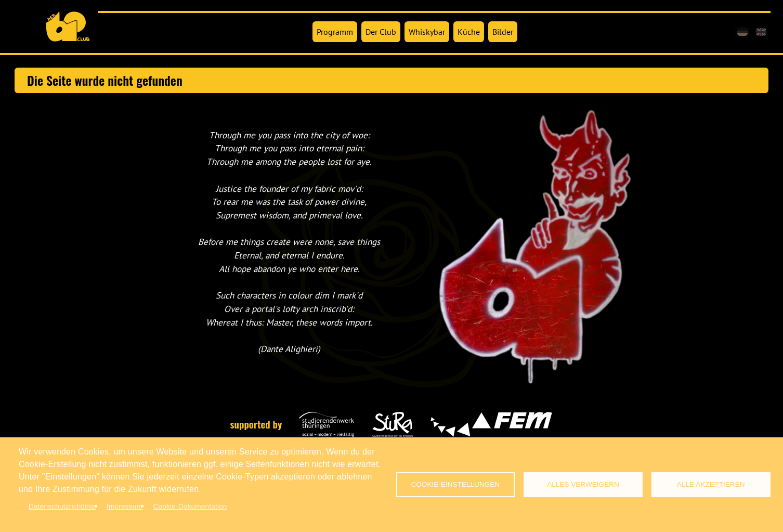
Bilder (503, 32)
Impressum (125, 506)
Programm (335, 32)
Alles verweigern (583, 484)
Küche (469, 32)
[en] (761, 32)
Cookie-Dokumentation (190, 506)
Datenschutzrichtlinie (62, 506)
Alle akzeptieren (711, 484)
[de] (742, 32)
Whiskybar (427, 32)
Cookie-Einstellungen (455, 484)
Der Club (381, 32)
